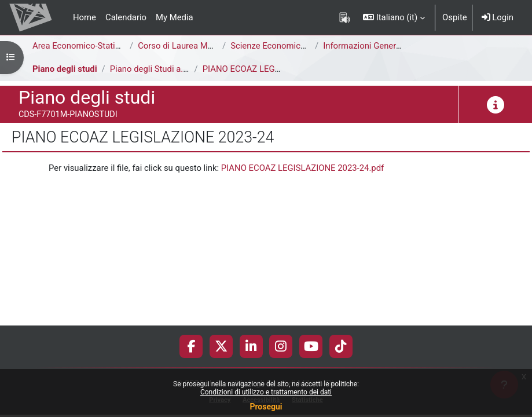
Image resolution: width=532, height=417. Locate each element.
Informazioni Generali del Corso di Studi (399, 46)
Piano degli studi (65, 69)
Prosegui (266, 407)
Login (498, 17)
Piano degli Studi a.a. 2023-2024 (172, 69)
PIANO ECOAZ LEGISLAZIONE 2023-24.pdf (302, 168)
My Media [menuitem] (175, 17)
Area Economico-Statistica (83, 46)
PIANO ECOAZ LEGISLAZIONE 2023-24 (277, 69)
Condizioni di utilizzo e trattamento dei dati (266, 392)
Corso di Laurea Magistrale (189, 46)
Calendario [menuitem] (126, 17)
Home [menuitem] (85, 17)
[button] (394, 17)
